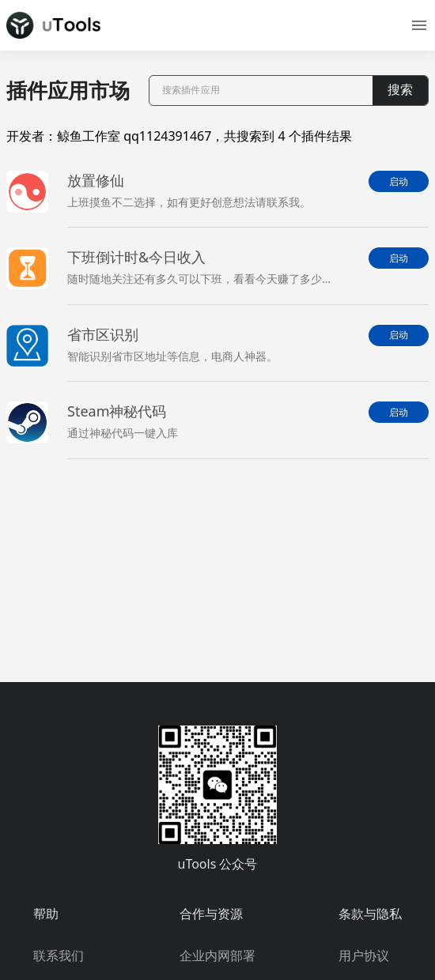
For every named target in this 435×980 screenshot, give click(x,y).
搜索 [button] (400, 90)
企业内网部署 (217, 955)
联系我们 (59, 955)
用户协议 (364, 955)
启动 (399, 182)
